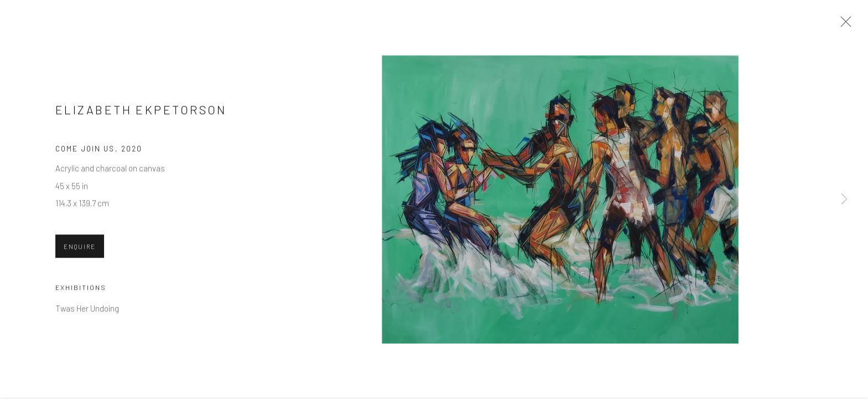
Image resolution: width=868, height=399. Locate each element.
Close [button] (843, 25)
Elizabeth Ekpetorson (141, 111)
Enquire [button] (80, 248)
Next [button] (844, 199)
